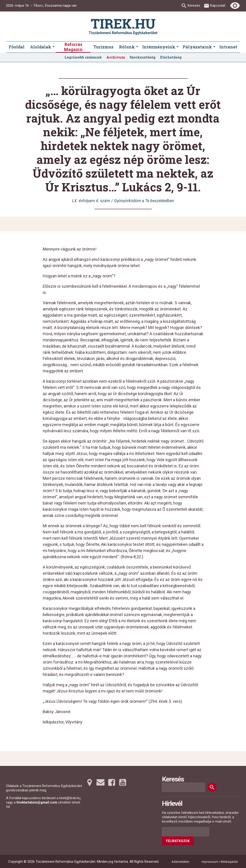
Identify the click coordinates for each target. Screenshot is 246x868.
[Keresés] (212, 787)
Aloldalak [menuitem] (41, 47)
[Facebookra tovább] (112, 782)
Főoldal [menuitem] (17, 47)
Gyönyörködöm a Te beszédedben (144, 201)
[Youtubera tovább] (123, 782)
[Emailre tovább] (101, 782)
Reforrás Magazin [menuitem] (73, 47)
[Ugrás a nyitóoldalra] (123, 27)
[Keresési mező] (184, 787)
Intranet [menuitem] (228, 47)
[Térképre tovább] (90, 782)
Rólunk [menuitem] (127, 47)
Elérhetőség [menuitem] (171, 57)
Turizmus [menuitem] (103, 47)
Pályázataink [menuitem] (197, 47)
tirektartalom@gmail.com (37, 802)
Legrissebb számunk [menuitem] (83, 57)
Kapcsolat (218, 6)
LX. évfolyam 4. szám (91, 201)
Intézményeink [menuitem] (159, 47)
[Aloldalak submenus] (54, 47)
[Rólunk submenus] (137, 47)
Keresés (194, 6)
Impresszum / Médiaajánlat (220, 862)
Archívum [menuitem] (116, 57)
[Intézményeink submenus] (178, 47)
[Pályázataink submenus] (214, 47)
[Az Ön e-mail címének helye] (185, 832)
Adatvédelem (180, 862)
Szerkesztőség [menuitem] (143, 57)
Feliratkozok (178, 841)
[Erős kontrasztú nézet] (235, 6)
